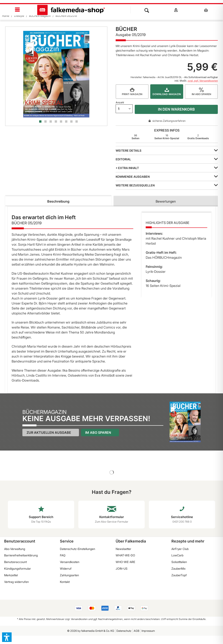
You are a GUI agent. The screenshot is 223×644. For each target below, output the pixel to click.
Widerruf (66, 568)
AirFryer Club (180, 549)
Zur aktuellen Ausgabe (49, 433)
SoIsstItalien (179, 562)
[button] (7, 637)
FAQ (63, 555)
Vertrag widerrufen (16, 582)
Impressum (148, 631)
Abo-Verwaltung (15, 549)
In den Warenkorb (176, 109)
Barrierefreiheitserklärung (21, 555)
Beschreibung (58, 201)
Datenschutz (124, 631)
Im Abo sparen (98, 433)
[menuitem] (18, 10)
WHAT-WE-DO (125, 555)
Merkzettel (11, 575)
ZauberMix (178, 568)
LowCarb (177, 555)
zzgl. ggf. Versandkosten (203, 81)
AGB (136, 631)
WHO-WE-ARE (125, 562)
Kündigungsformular (18, 568)
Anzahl (120, 102)
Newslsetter (123, 549)
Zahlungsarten (69, 575)
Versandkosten (70, 562)
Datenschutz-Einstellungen (78, 549)
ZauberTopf (179, 575)
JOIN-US (122, 568)
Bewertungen (166, 201)
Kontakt (65, 582)
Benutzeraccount (15, 562)
